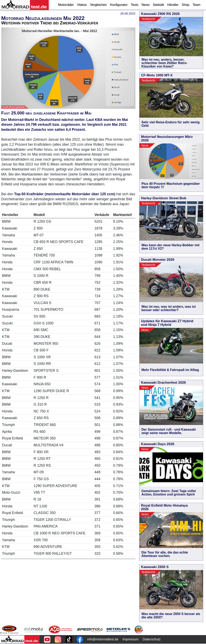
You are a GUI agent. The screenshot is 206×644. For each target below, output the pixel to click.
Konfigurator (119, 5)
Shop (186, 5)
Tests (134, 5)
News (145, 5)
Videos (82, 5)
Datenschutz (152, 639)
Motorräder (66, 5)
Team (196, 5)
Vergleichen (98, 5)
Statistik (158, 5)
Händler (173, 5)
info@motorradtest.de (103, 639)
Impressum (130, 639)
